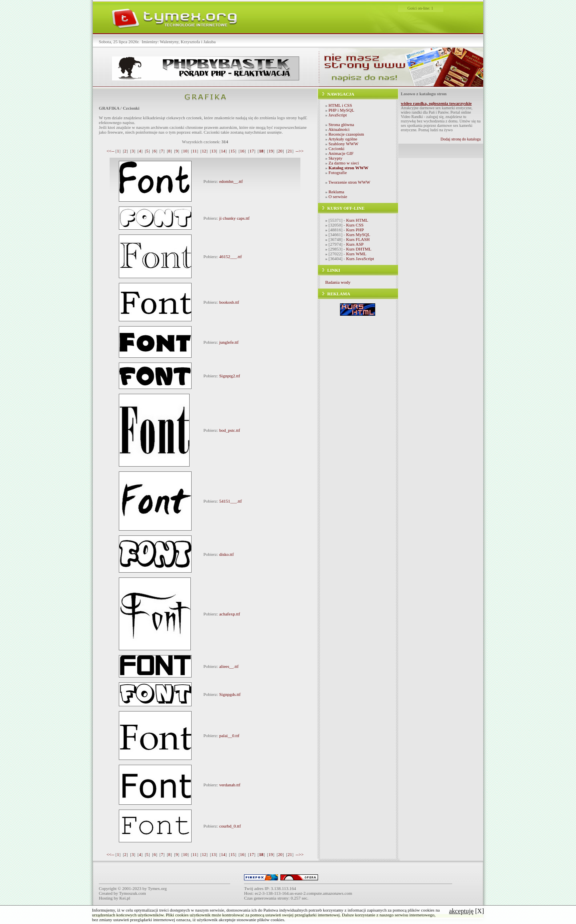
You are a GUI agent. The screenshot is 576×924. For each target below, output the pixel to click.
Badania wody (338, 282)
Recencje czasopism (346, 134)
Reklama (336, 192)
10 (185, 151)
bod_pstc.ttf (230, 430)
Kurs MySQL (358, 235)
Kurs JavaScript (360, 259)
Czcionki (336, 148)
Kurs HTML (357, 220)
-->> (300, 151)
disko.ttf (226, 554)
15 (233, 151)
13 (213, 151)
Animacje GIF (341, 153)
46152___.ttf (231, 257)
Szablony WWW (343, 144)
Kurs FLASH (358, 239)
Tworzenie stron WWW (349, 182)
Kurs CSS (355, 225)
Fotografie (338, 172)
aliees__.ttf (229, 666)
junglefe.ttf (229, 342)
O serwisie (338, 196)
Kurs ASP (355, 244)
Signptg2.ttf (230, 376)
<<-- (110, 151)
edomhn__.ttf (231, 181)
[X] (466, 911)
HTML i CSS (340, 105)
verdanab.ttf (230, 785)
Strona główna (341, 124)
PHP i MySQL (341, 110)
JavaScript (338, 115)
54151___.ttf (231, 501)
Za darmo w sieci (344, 163)
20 (280, 151)
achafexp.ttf (230, 614)
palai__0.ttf (229, 736)
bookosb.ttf (229, 302)
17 (252, 151)
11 (195, 151)
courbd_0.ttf (230, 826)
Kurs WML (356, 254)
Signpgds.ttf (230, 694)
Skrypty (335, 158)
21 (290, 151)
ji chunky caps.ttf (234, 218)
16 (242, 151)
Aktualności (339, 129)
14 (223, 151)
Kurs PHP (355, 230)
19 (271, 151)
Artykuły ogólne (343, 139)
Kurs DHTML (359, 249)
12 (204, 151)
